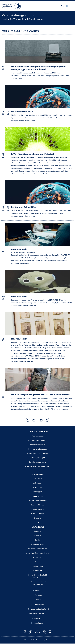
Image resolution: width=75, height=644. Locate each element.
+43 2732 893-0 (38, 585)
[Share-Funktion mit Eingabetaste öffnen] (28, 420)
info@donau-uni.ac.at (38, 582)
